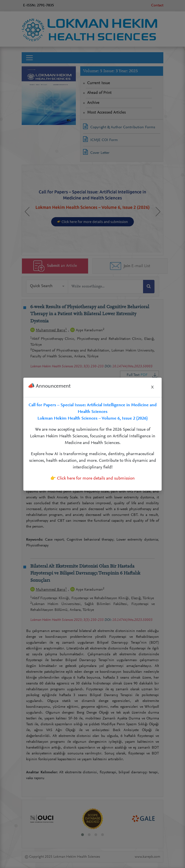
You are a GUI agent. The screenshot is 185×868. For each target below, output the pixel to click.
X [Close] (152, 387)
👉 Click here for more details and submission (92, 478)
